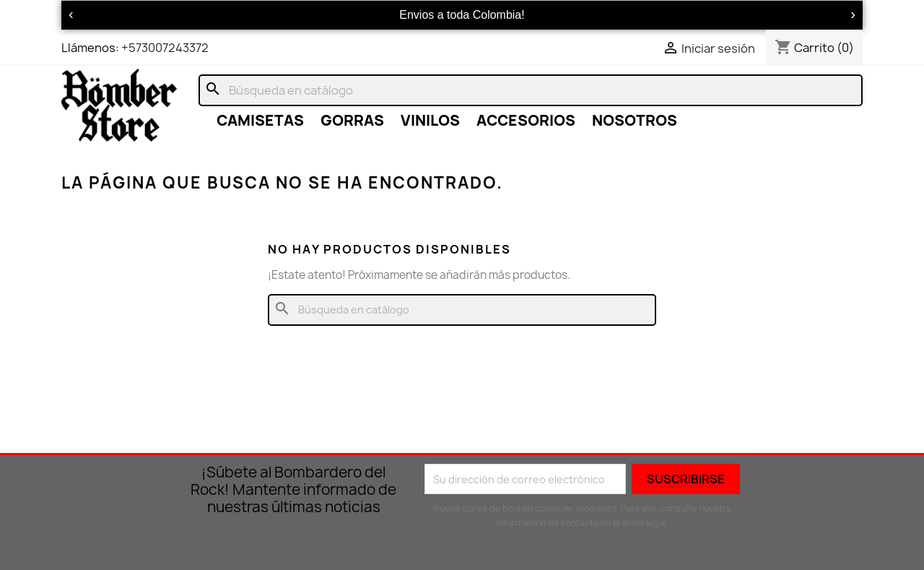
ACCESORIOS (526, 120)
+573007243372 (165, 48)
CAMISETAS (260, 120)
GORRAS (352, 120)
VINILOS (430, 120)
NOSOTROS (635, 120)
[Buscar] (531, 90)
